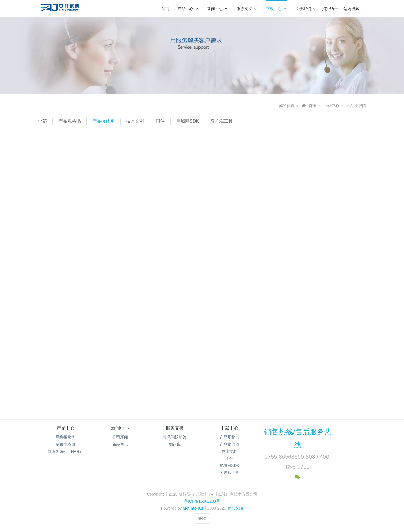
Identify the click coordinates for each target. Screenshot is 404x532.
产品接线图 (356, 106)
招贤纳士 (330, 9)
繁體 (202, 519)
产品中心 (188, 9)
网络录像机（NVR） (65, 451)
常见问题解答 (175, 437)
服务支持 (247, 9)
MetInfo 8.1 (193, 508)
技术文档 (135, 121)
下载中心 (276, 9)
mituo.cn (236, 508)
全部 (42, 121)
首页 (165, 9)
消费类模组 (65, 444)
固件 (160, 121)
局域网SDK (188, 121)
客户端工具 (222, 121)
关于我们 (306, 9)
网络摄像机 (65, 437)
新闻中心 (218, 9)
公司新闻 (120, 437)
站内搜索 (351, 9)
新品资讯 (120, 444)
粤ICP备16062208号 (202, 501)
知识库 (175, 444)
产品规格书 (70, 121)
